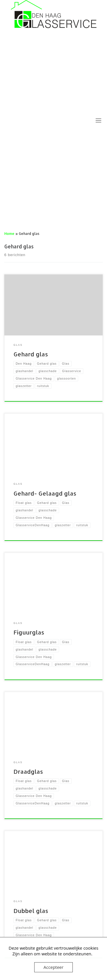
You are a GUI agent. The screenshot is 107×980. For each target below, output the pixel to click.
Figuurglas (29, 632)
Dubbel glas (31, 911)
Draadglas (28, 771)
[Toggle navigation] (98, 120)
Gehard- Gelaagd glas (45, 493)
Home (9, 233)
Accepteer (54, 967)
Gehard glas (31, 354)
